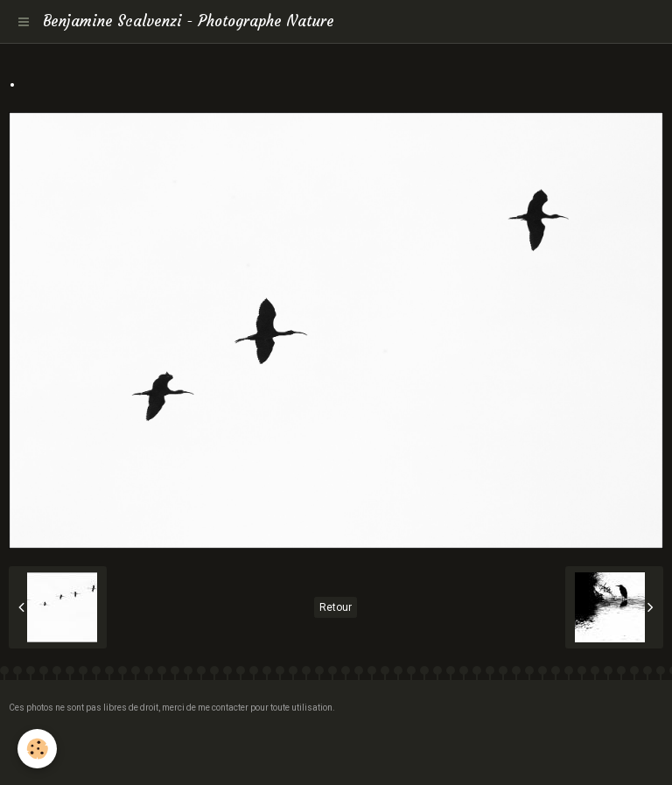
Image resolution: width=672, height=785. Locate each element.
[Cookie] (37, 749)
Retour (336, 607)
